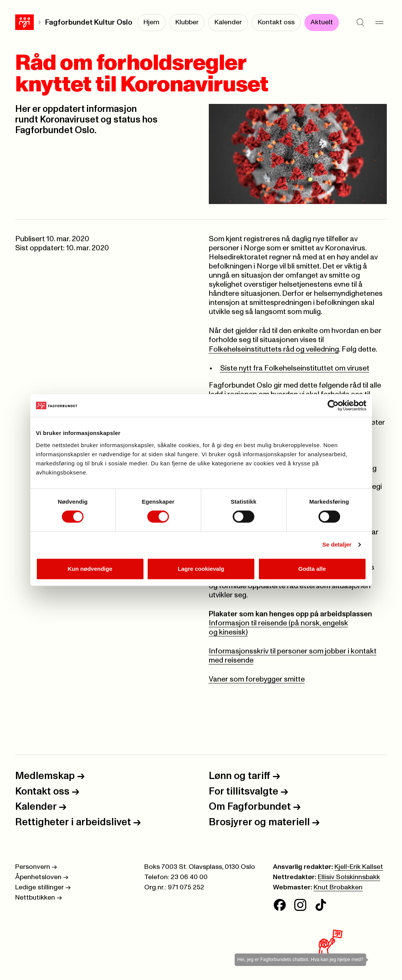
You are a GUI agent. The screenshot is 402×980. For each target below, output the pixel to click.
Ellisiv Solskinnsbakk (349, 877)
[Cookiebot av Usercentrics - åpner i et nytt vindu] (333, 405)
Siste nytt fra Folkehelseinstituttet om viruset (295, 368)
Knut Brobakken (338, 887)
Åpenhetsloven (42, 877)
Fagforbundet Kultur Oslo (89, 23)
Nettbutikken (39, 898)
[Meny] (379, 23)
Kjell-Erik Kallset (359, 867)
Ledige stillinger (43, 887)
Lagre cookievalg (201, 569)
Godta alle (312, 569)
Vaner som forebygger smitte (257, 679)
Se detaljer (337, 544)
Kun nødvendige (90, 569)
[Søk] (360, 23)
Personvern (36, 867)
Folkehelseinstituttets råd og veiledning (274, 349)
